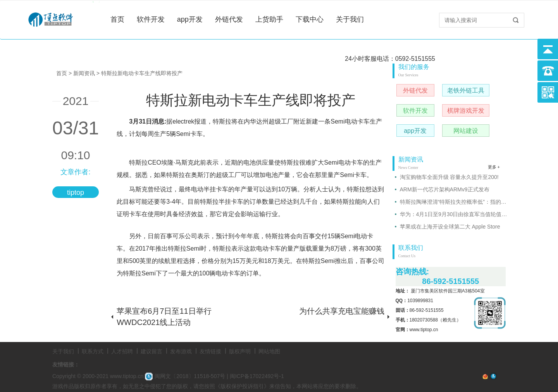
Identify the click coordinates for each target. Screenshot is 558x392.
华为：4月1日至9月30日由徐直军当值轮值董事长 (454, 214)
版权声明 (240, 351)
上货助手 (269, 19)
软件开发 (151, 19)
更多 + (494, 167)
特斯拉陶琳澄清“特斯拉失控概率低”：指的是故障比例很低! (454, 202)
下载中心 (310, 19)
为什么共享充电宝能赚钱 (342, 311)
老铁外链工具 (466, 90)
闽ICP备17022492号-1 (257, 376)
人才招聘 (122, 351)
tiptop (76, 193)
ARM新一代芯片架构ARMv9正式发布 (445, 189)
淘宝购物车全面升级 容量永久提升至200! (449, 177)
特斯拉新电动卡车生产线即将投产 (142, 73)
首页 (117, 19)
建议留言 (152, 351)
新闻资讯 (84, 73)
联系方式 (93, 351)
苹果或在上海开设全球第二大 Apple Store (450, 227)
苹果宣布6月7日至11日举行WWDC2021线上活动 (164, 317)
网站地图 (269, 351)
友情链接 (210, 351)
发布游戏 (181, 351)
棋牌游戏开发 (466, 111)
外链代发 (229, 19)
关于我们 (350, 19)
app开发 (190, 19)
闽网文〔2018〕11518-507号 (185, 376)
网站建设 (466, 131)
